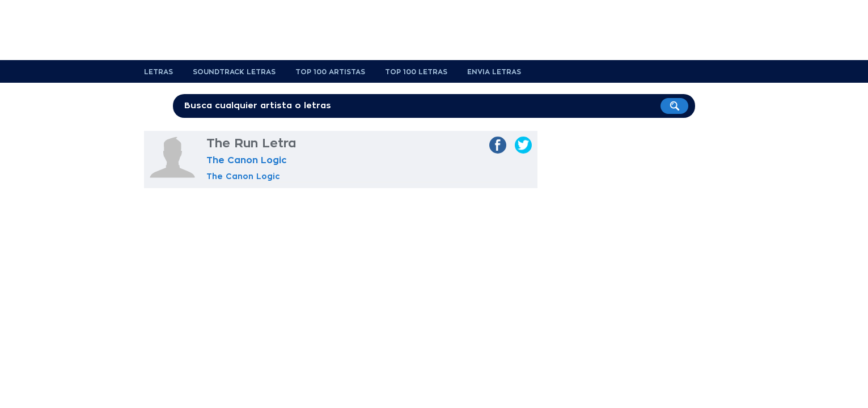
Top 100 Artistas (330, 72)
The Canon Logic (247, 160)
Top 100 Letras (416, 72)
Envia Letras (494, 72)
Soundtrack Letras (234, 72)
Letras (158, 72)
